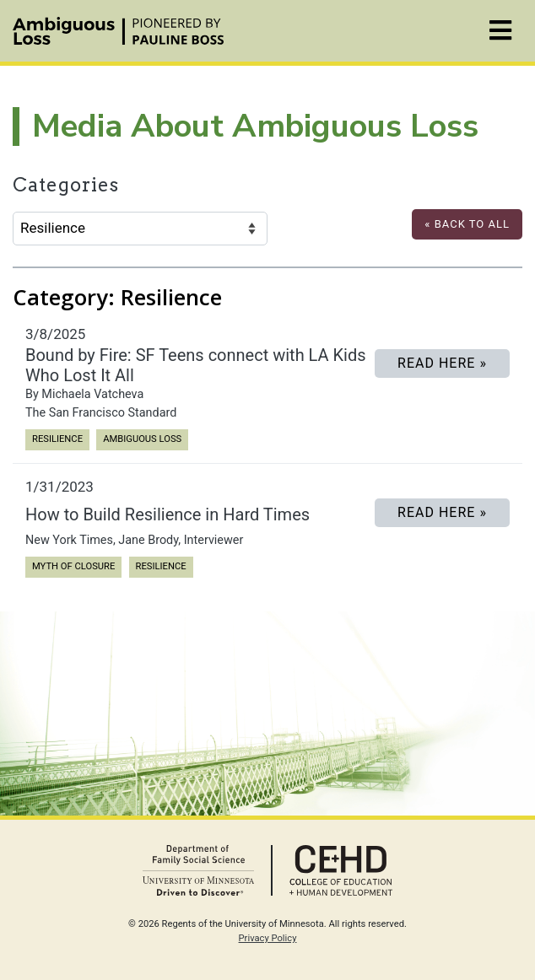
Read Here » (442, 512)
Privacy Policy (268, 938)
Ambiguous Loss (142, 438)
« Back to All (467, 224)
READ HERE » (442, 363)
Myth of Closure (73, 565)
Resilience (57, 438)
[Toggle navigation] (500, 31)
